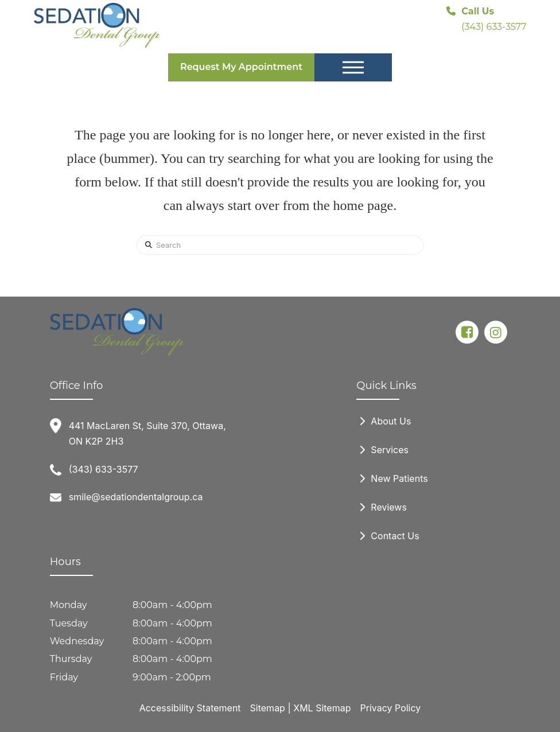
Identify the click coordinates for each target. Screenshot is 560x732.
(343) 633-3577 (104, 469)
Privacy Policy (391, 708)
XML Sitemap (322, 708)
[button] (353, 68)
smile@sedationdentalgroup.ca (136, 497)
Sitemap (268, 708)
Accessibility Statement (190, 708)
